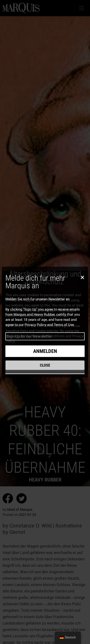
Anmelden (45, 351)
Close (45, 365)
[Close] (82, 277)
